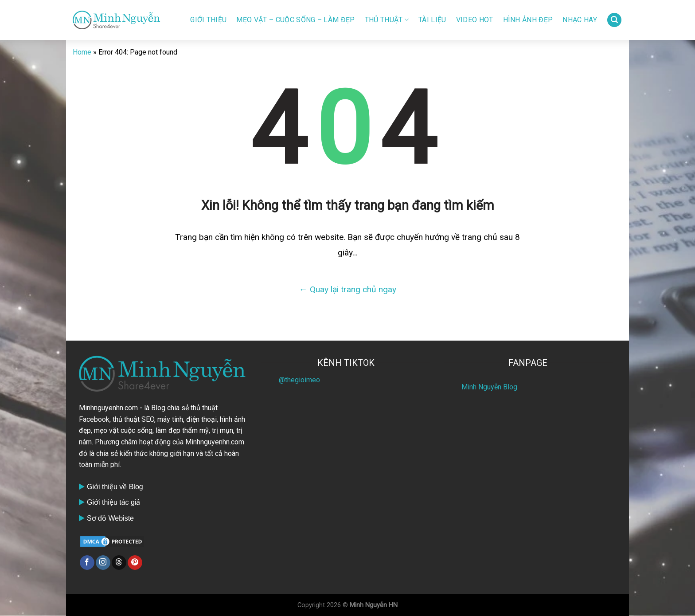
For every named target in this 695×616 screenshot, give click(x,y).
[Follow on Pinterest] (135, 563)
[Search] (614, 20)
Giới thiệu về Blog (115, 487)
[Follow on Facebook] (87, 563)
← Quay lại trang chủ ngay (347, 289)
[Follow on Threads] (119, 563)
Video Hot (475, 20)
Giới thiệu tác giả (113, 502)
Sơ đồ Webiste (110, 518)
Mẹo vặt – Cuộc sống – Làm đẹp (295, 20)
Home (82, 52)
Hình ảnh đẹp (528, 20)
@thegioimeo (299, 380)
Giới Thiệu (208, 20)
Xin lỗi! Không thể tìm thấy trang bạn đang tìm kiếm (348, 205)
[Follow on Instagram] (103, 563)
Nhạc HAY (580, 20)
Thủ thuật (387, 20)
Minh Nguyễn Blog (489, 387)
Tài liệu (432, 20)
